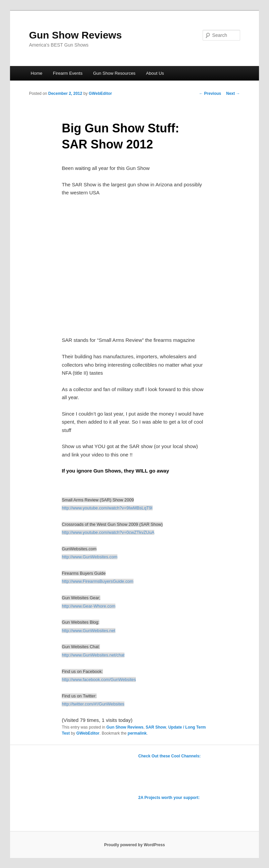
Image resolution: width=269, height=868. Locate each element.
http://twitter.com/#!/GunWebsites (93, 704)
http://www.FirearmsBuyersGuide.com (97, 581)
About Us (155, 73)
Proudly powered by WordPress (134, 845)
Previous (210, 94)
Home (37, 73)
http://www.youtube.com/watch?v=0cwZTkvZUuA (108, 532)
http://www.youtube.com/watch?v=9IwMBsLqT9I (107, 508)
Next (233, 94)
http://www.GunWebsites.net (89, 631)
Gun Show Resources (114, 73)
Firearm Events (68, 73)
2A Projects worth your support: (169, 798)
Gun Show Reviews (75, 35)
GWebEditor (100, 94)
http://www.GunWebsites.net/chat (93, 655)
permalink (137, 733)
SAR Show (156, 727)
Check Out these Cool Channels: (169, 756)
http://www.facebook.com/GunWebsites (99, 679)
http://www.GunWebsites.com (90, 557)
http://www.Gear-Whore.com (89, 606)
